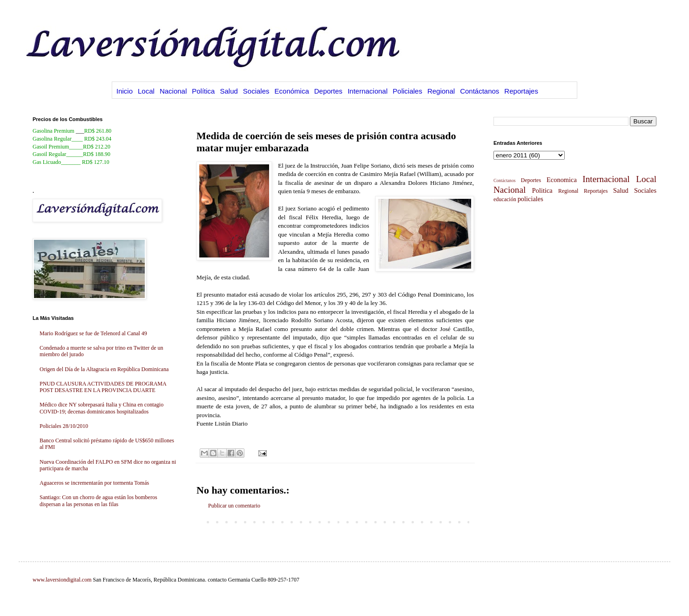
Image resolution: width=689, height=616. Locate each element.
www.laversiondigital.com (62, 580)
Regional (441, 91)
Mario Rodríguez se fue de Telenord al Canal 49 (93, 333)
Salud (229, 91)
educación (505, 199)
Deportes (328, 91)
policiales (530, 199)
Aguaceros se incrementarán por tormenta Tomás (94, 483)
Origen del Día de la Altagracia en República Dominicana (104, 369)
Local (146, 91)
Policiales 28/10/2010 (64, 426)
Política (203, 91)
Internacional (368, 91)
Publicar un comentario (234, 506)
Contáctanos (480, 91)
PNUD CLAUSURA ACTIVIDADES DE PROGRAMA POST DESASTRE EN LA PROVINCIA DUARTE (103, 387)
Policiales (408, 91)
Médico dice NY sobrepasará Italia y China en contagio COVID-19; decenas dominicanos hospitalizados (101, 408)
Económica (292, 91)
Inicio (125, 91)
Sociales (256, 91)
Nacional (173, 91)
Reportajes (521, 91)
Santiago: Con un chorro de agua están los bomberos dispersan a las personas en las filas (98, 501)
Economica (562, 180)
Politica (542, 190)
